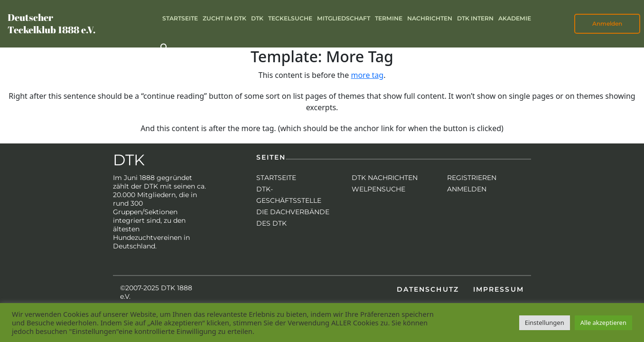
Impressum (499, 289)
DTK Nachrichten (385, 178)
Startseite (276, 178)
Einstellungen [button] (545, 323)
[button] (165, 47)
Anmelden (607, 24)
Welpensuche (378, 189)
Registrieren (472, 178)
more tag (367, 75)
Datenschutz (428, 289)
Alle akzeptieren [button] (603, 323)
